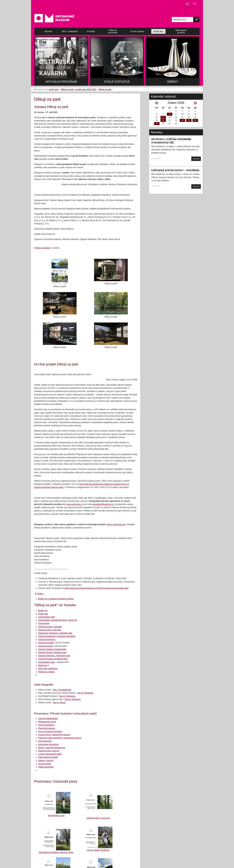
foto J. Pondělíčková (62, 690)
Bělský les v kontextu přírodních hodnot (56, 599)
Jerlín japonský (45, 741)
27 (157, 123)
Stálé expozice (117, 82)
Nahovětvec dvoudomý (49, 744)
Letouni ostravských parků (50, 754)
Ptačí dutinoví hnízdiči (48, 757)
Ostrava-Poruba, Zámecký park (52, 652)
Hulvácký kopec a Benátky (50, 627)
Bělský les (43, 611)
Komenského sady (47, 617)
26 (195, 120)
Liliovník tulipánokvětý (48, 719)
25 (189, 120)
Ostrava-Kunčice (46, 646)
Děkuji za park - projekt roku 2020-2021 (79, 89)
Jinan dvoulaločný (46, 725)
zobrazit (196, 159)
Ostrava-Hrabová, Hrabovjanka (52, 649)
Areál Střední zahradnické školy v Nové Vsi (58, 620)
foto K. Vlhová (59, 703)
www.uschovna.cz (75, 504)
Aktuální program (61, 82)
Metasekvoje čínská (47, 722)
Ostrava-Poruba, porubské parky (53, 659)
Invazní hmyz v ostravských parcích (54, 735)
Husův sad (43, 614)
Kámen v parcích (46, 761)
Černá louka (44, 623)
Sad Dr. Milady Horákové (98, 850)
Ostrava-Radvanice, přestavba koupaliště (57, 636)
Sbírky (172, 82)
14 (163, 117)
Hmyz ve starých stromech (50, 731)
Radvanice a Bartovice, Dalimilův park (55, 633)
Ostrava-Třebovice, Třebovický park (54, 656)
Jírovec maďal (45, 764)
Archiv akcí (54, 89)
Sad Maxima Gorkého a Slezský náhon (56, 852)
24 (182, 120)
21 (163, 120)
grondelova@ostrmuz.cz (103, 504)
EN (195, 4)
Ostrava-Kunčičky (46, 643)
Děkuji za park (105, 89)
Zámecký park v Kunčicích (98, 818)
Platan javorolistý (46, 767)
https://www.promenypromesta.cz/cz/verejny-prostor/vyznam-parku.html (96, 588)
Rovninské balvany (47, 728)
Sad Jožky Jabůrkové (48, 669)
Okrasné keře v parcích (49, 751)
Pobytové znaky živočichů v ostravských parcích (60, 738)
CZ (187, 4)
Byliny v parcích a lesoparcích (52, 748)
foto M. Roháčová (85, 693)
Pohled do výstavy (43, 248)
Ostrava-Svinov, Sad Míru (50, 630)
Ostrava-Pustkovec (47, 639)
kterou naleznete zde (116, 524)
